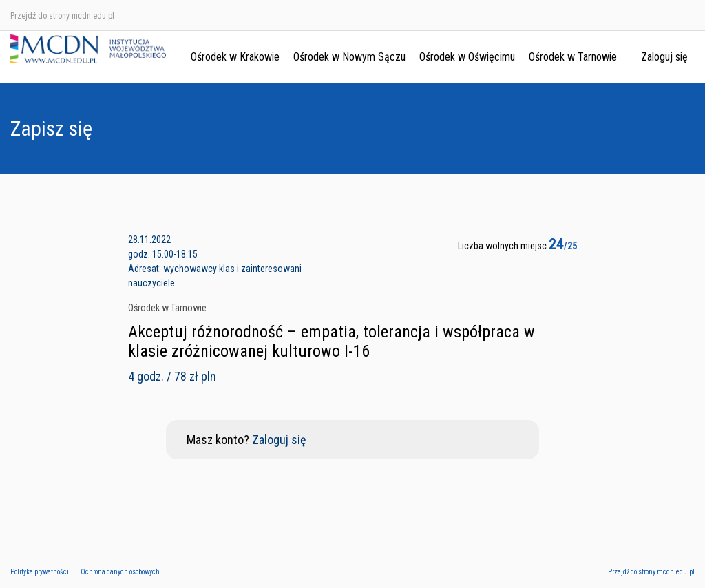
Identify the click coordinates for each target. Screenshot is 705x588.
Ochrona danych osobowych (120, 572)
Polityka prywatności (40, 572)
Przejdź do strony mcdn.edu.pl (62, 16)
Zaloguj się (664, 57)
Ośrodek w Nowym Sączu (349, 57)
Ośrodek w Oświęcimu (467, 57)
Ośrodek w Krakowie (235, 57)
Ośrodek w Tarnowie (573, 57)
